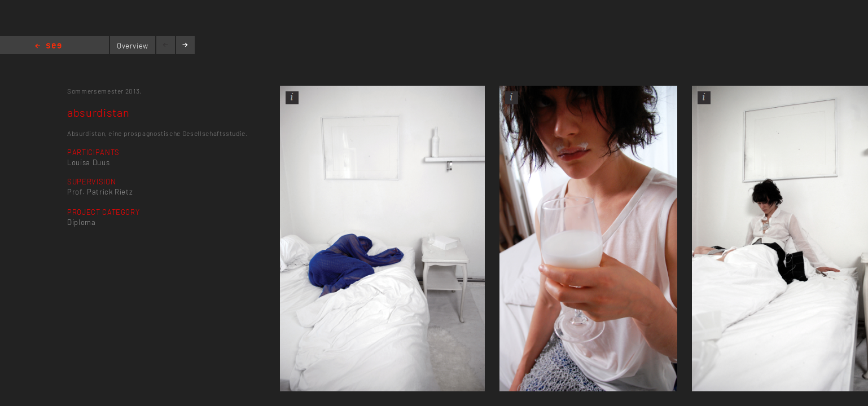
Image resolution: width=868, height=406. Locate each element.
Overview (133, 46)
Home (48, 47)
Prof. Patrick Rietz (100, 192)
